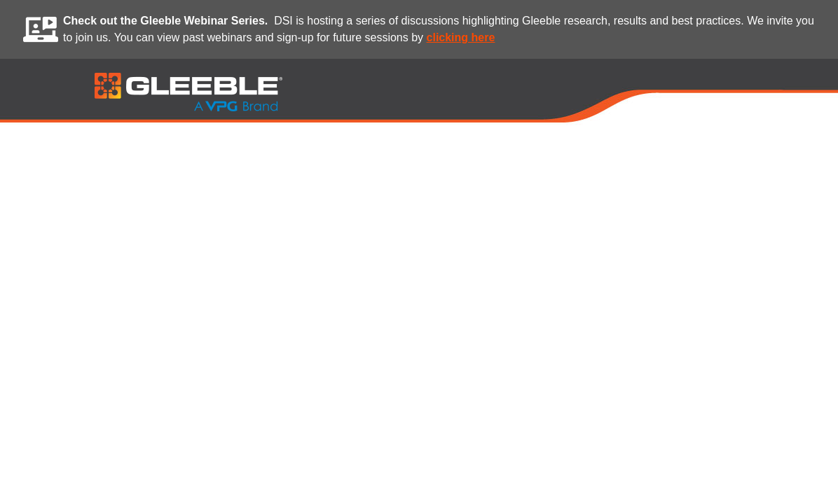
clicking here (461, 37)
